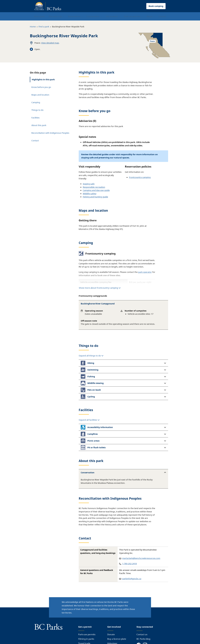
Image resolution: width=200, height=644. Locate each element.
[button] (123, 363)
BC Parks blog (143, 639)
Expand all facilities (89, 420)
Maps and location (40, 95)
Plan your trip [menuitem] (55, 16)
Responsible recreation (94, 187)
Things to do (37, 110)
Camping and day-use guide (96, 190)
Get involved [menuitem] (112, 16)
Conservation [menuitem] (93, 16)
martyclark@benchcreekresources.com (141, 558)
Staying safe (89, 184)
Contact (35, 141)
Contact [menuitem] (162, 16)
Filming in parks (86, 639)
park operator (145, 272)
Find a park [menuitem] (39, 16)
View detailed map (50, 43)
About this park (39, 125)
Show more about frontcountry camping (100, 288)
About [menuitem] (149, 16)
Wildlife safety (90, 194)
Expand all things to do (91, 356)
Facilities (35, 118)
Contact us (142, 634)
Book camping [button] (156, 6)
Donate (111, 634)
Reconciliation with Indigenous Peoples (50, 133)
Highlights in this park (43, 79)
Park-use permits (87, 634)
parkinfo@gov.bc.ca (132, 579)
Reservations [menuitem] (74, 16)
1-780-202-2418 (129, 564)
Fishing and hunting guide (95, 197)
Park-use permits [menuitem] (132, 16)
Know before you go (41, 87)
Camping (36, 102)
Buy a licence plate (117, 639)
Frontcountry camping (140, 177)
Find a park (44, 27)
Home (33, 27)
